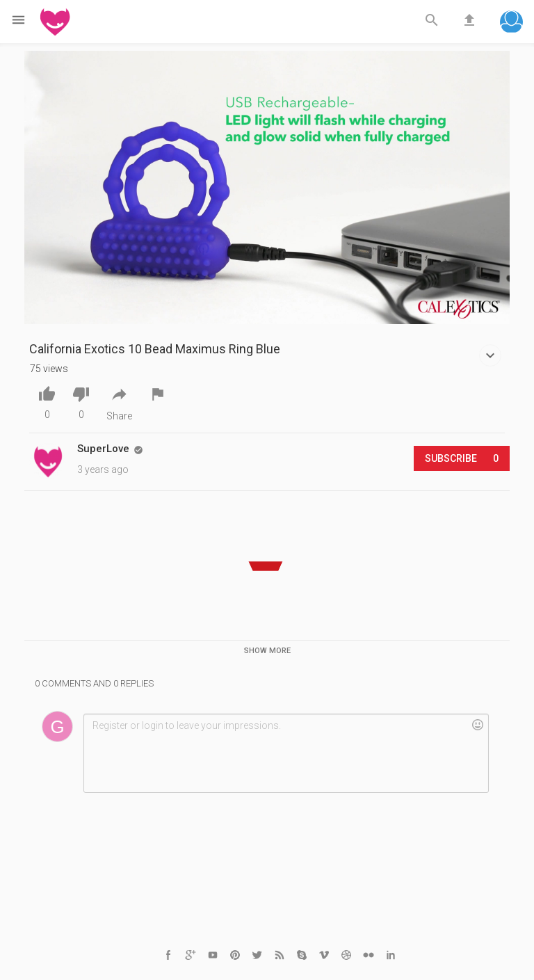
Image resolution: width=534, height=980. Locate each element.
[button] (511, 23)
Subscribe (462, 458)
